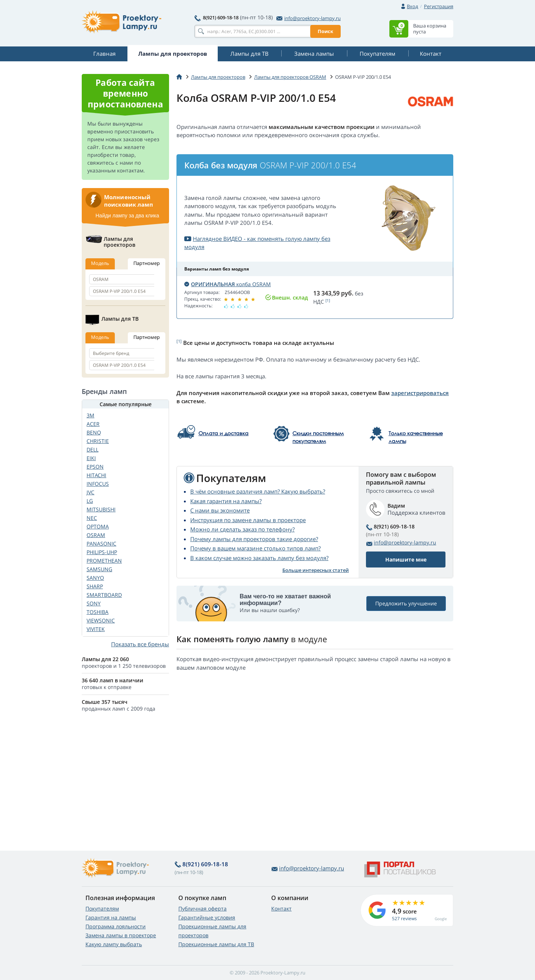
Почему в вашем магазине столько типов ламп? (255, 548)
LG (90, 501)
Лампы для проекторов (218, 77)
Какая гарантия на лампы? (226, 501)
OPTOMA (98, 526)
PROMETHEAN (104, 561)
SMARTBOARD (104, 595)
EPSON (95, 467)
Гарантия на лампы (111, 917)
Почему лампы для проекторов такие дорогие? (254, 539)
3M (90, 415)
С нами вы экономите (220, 510)
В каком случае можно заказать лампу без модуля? (259, 558)
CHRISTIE (98, 441)
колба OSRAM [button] (228, 284)
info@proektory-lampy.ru (309, 18)
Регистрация (439, 6)
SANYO (95, 578)
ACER (93, 424)
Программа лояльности (116, 926)
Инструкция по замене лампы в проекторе (248, 520)
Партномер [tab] (147, 263)
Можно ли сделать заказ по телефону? (242, 529)
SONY (94, 603)
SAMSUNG (99, 569)
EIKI (91, 458)
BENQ (94, 432)
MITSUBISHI (101, 509)
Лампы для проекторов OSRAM (290, 77)
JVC (90, 492)
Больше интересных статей (316, 570)
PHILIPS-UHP (102, 552)
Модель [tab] (100, 263)
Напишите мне (406, 559)
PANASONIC (101, 544)
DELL (93, 449)
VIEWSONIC (101, 620)
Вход (412, 6)
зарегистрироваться (420, 393)
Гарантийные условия (207, 917)
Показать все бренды (140, 644)
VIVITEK (96, 629)
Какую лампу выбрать (114, 944)
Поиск (325, 31)
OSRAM (96, 535)
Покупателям (102, 908)
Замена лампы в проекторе (121, 935)
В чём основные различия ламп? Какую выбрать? (258, 491)
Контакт (281, 908)
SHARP (95, 586)
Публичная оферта (202, 908)
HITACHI (96, 475)
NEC (92, 518)
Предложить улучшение (406, 603)
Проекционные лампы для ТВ (216, 944)
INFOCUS (98, 484)
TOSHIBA (98, 612)
